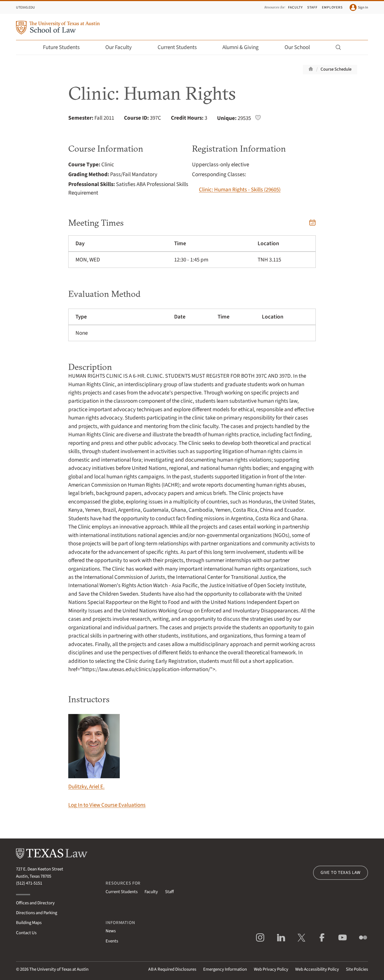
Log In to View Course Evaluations (107, 805)
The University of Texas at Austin (59, 969)
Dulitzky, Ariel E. (94, 752)
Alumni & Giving (244, 47)
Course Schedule (336, 69)
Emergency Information (225, 969)
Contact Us (26, 933)
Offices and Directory (35, 903)
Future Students (65, 47)
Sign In (359, 7)
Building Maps (29, 923)
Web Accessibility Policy (317, 969)
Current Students (181, 47)
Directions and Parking (37, 913)
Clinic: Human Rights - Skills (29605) (240, 190)
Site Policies (357, 969)
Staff (312, 7)
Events (112, 941)
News (111, 931)
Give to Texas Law (341, 873)
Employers (332, 7)
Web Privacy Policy (271, 969)
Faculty (295, 7)
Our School (301, 47)
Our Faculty (122, 47)
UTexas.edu (25, 7)
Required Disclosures (172, 969)
